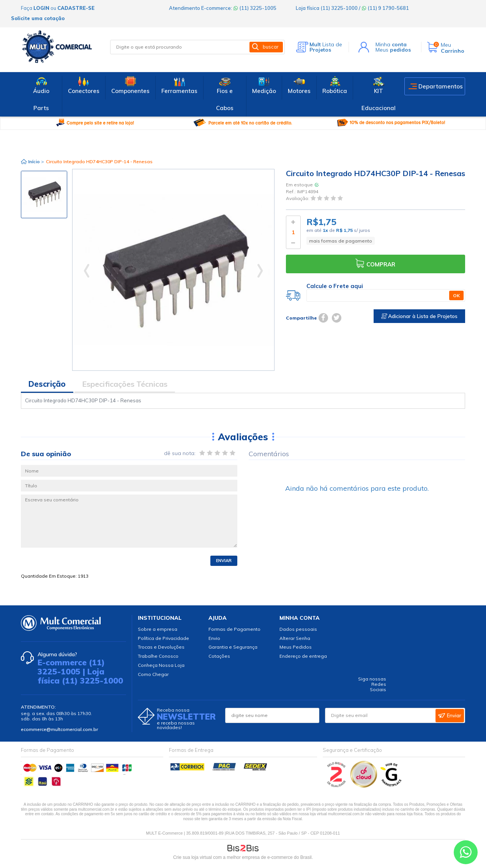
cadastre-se (76, 8)
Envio (214, 638)
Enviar (224, 561)
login (41, 8)
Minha (391, 44)
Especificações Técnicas (125, 384)
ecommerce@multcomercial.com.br (59, 729)
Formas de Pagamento (234, 629)
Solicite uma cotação (38, 18)
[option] (44, 195)
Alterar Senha (295, 638)
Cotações (219, 656)
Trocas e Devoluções (161, 647)
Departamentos (441, 86)
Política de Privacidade (163, 638)
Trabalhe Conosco (158, 656)
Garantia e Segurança (233, 647)
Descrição (47, 384)
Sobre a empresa (158, 629)
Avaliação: (298, 199)
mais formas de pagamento (341, 241)
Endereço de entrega (303, 656)
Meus (393, 50)
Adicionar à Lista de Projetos (419, 316)
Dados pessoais (298, 629)
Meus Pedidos (296, 647)
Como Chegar (153, 674)
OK (456, 295)
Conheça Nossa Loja (161, 665)
